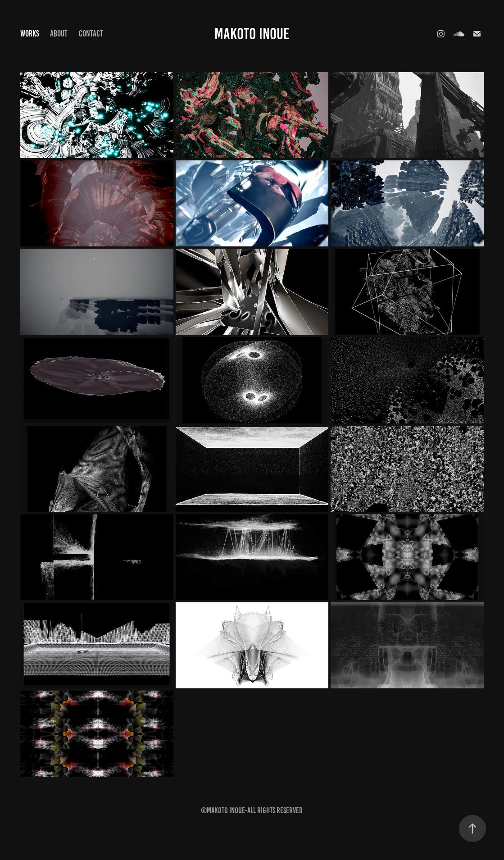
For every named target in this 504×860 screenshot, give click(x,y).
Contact (91, 34)
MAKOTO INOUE (252, 34)
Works (30, 34)
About (59, 34)
